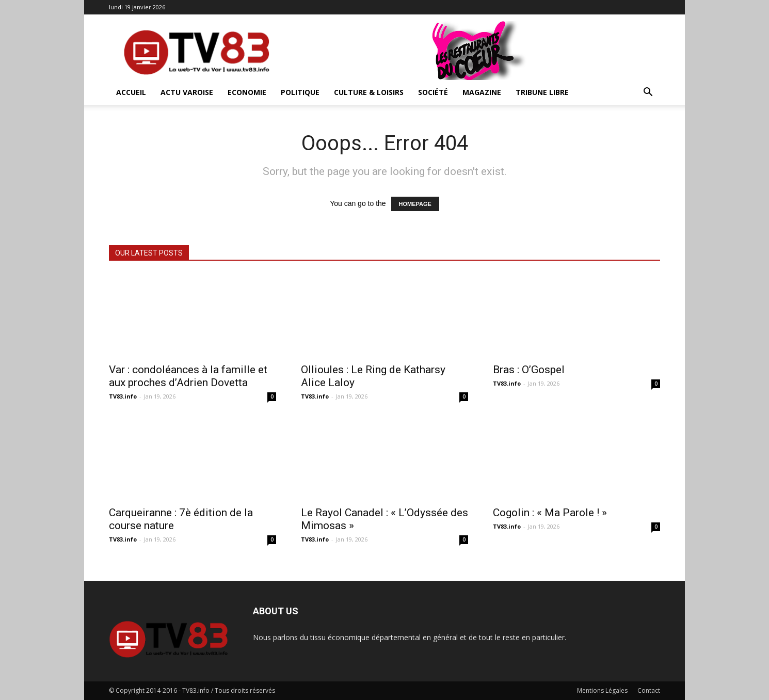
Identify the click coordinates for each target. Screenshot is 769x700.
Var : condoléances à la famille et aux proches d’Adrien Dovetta (188, 376)
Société (433, 92)
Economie (247, 92)
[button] (648, 93)
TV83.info (123, 396)
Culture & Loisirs (369, 92)
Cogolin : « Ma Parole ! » (550, 513)
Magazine (482, 92)
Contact (649, 690)
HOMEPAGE (415, 204)
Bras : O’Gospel (529, 370)
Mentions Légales (602, 690)
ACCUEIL (131, 92)
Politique (300, 92)
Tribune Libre (542, 92)
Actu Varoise (187, 92)
